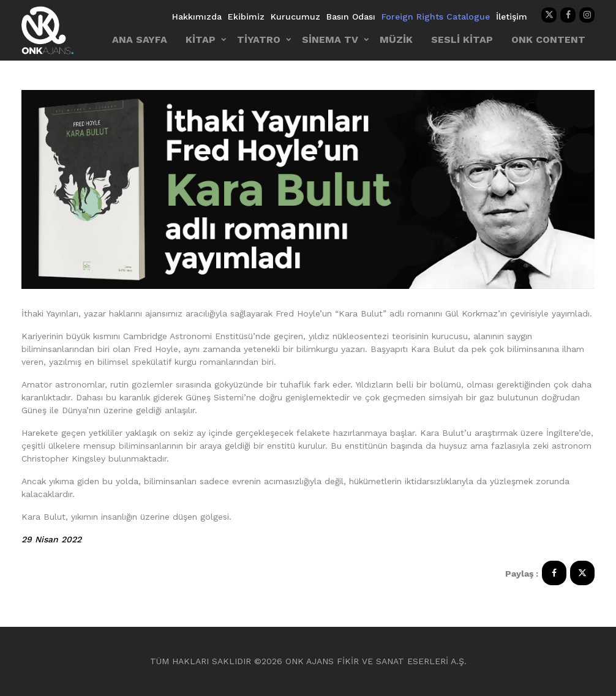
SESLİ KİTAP (462, 39)
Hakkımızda (197, 17)
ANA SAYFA (140, 39)
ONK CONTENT (548, 39)
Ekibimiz (246, 17)
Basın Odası (351, 17)
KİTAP (201, 39)
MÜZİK (396, 39)
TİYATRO (259, 39)
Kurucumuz (295, 17)
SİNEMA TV (330, 39)
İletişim (512, 17)
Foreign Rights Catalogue (436, 17)
